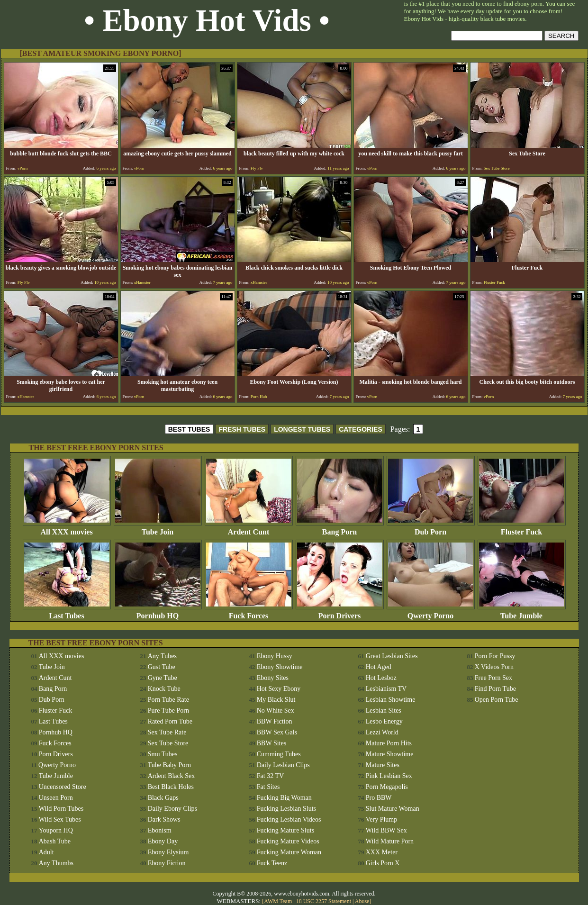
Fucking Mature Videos (288, 841)
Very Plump (382, 819)
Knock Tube (164, 689)
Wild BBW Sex (386, 830)
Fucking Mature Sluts (285, 830)
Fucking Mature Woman (289, 852)
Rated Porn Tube (170, 721)
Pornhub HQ (158, 612)
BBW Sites (271, 743)
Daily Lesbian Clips (283, 765)
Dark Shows (164, 819)
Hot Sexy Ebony (279, 689)
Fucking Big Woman (284, 798)
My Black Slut (276, 700)
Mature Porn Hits (389, 743)
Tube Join (158, 529)
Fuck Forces (249, 612)
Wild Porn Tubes (61, 809)
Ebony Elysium (168, 852)
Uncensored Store (63, 787)
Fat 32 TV (270, 776)
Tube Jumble (522, 612)
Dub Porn (431, 529)
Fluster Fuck (522, 529)
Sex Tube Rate (167, 732)
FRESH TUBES (242, 429)
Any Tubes (162, 656)
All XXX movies (67, 529)
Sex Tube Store (168, 743)
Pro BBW (379, 798)
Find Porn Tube (495, 689)
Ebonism (160, 830)
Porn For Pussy (495, 656)
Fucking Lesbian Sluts (286, 809)
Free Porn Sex (493, 678)
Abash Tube (55, 841)
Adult (46, 852)
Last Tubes (67, 612)
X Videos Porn (494, 667)
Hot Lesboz (381, 678)
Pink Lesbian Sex (389, 776)
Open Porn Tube (497, 700)
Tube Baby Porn (169, 765)
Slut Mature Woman (393, 809)
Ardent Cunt (249, 529)
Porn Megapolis (387, 787)
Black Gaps (163, 798)
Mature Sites (383, 765)
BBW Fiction (275, 721)
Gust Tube (162, 667)
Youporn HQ (56, 830)
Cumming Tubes (279, 754)
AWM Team (279, 901)
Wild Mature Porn (390, 841)
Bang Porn (340, 529)
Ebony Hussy (275, 656)
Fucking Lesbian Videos (289, 819)
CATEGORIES (361, 429)
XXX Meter (382, 852)
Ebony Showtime (280, 667)
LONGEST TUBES (302, 429)
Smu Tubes (163, 754)
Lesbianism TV (386, 689)
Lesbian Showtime (391, 700)
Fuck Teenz (272, 863)
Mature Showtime (390, 754)
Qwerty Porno (431, 612)
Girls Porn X (383, 863)
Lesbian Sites (384, 710)
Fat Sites (268, 787)
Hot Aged (379, 667)
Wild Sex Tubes (60, 819)
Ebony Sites (273, 678)
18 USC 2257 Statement (324, 901)
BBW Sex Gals (277, 732)
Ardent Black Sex (172, 776)
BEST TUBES (189, 429)
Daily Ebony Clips (172, 809)
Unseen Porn (56, 798)
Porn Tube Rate (168, 700)
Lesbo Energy (384, 721)
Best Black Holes (171, 787)
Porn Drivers (340, 612)
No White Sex (276, 710)
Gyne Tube (163, 678)
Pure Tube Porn (168, 710)
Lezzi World (382, 732)
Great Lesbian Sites (392, 656)
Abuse (362, 901)
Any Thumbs (56, 863)
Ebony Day (163, 841)
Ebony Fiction (167, 863)
